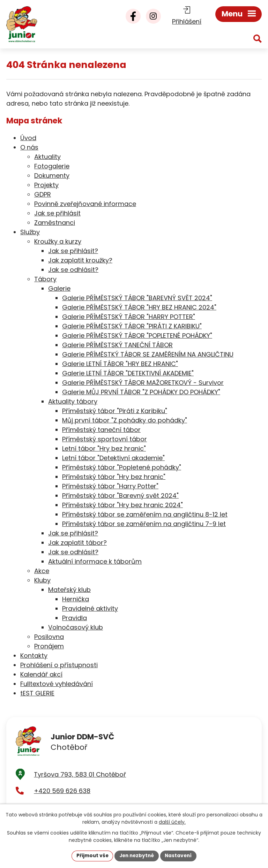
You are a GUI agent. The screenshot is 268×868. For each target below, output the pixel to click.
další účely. (172, 822)
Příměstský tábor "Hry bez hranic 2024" (122, 505)
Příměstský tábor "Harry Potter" (110, 486)
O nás (29, 147)
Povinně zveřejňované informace (85, 204)
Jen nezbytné (137, 855)
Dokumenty (52, 176)
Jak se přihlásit (57, 213)
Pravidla (75, 618)
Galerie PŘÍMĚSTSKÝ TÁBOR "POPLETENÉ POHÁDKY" (137, 336)
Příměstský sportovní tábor (105, 439)
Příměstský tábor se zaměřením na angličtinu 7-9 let (144, 524)
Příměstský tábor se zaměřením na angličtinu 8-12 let (145, 514)
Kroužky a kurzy (58, 241)
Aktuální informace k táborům (95, 561)
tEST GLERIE (37, 693)
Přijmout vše (91, 855)
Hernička (76, 599)
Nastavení (180, 855)
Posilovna (49, 637)
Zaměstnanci (55, 223)
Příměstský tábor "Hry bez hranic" (114, 477)
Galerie (59, 288)
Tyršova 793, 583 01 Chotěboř (80, 776)
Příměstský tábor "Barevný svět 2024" (120, 496)
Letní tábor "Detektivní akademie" (113, 458)
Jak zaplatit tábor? (77, 543)
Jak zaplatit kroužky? (80, 260)
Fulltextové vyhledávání (57, 684)
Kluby (42, 580)
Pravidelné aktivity (90, 608)
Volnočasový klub (76, 627)
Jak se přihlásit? (73, 251)
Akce (42, 571)
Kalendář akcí (41, 674)
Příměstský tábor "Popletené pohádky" (122, 467)
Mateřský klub (69, 590)
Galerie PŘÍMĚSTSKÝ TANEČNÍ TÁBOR (117, 345)
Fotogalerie (52, 166)
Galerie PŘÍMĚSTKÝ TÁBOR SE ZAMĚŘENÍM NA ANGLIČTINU (148, 354)
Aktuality (47, 157)
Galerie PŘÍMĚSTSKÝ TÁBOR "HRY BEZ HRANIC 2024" (139, 307)
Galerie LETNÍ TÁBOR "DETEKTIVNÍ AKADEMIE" (128, 373)
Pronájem (49, 646)
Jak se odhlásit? (73, 270)
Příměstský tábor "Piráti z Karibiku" (115, 411)
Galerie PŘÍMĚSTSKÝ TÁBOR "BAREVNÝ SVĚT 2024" (137, 298)
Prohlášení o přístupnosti (59, 665)
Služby (30, 232)
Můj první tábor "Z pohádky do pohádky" (125, 420)
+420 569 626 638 (62, 793)
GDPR (43, 194)
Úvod (28, 138)
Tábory (45, 279)
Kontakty (34, 656)
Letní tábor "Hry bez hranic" (104, 448)
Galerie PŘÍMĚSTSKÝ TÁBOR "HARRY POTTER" (129, 317)
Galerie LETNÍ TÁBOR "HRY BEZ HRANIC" (120, 364)
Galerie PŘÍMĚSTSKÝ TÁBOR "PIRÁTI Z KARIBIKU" (132, 326)
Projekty (46, 185)
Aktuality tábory (73, 401)
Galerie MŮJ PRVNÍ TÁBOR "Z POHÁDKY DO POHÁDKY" (141, 392)
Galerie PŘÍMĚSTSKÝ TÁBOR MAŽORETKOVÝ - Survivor (143, 383)
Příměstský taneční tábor (101, 430)
